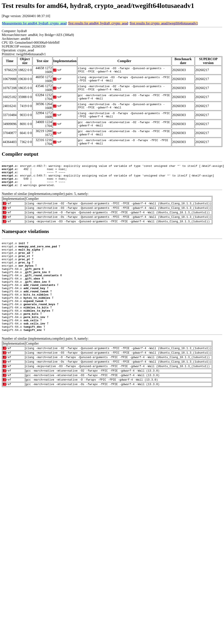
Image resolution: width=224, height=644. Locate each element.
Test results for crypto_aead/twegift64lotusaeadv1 (164, 23)
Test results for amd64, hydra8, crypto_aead (98, 23)
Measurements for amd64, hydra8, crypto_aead (34, 23)
